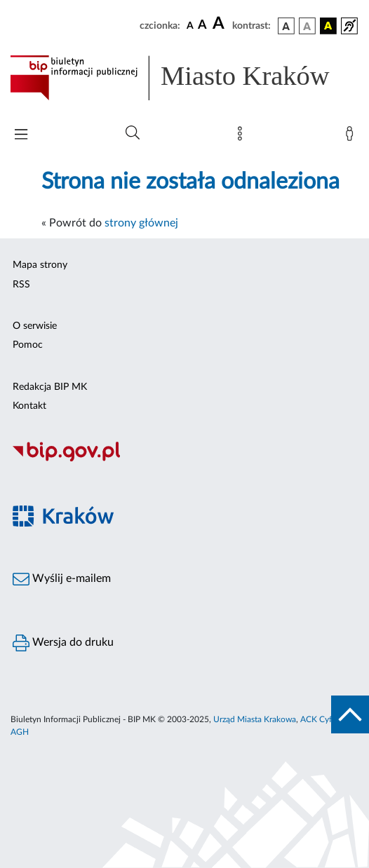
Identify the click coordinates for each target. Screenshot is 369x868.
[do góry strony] (350, 714)
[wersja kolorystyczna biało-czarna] (307, 26)
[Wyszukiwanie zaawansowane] (133, 133)
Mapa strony (40, 265)
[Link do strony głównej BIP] (184, 78)
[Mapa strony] (243, 137)
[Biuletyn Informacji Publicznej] (184, 459)
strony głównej (141, 223)
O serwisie (35, 326)
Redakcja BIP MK (50, 387)
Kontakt (29, 406)
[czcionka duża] (220, 24)
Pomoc (28, 345)
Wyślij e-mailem (62, 579)
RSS (21, 285)
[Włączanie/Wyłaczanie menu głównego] (21, 136)
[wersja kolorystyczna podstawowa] (286, 26)
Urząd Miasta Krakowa (255, 719)
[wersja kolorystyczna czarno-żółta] (328, 26)
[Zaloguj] (352, 137)
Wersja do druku (63, 643)
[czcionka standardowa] (190, 25)
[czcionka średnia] (202, 26)
